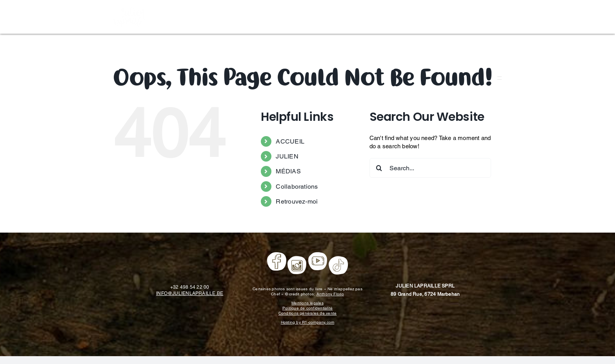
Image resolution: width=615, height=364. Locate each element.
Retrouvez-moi (297, 201)
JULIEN (287, 156)
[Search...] (430, 168)
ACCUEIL (290, 141)
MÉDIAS (288, 171)
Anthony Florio (330, 294)
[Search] (379, 168)
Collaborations (297, 187)
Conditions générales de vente (308, 313)
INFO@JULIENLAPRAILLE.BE (190, 293)
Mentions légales (307, 303)
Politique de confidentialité (307, 308)
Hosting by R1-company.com (308, 322)
